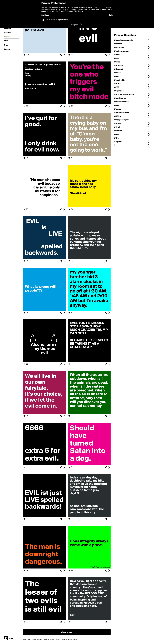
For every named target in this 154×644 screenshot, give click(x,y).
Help (29, 640)
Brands (34, 640)
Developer (46, 640)
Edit (111, 15)
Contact (57, 640)
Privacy (70, 640)
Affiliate (40, 640)
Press (52, 640)
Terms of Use (61, 9)
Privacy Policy (64, 11)
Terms (75, 640)
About (25, 640)
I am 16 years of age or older (56, 20)
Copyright (64, 640)
